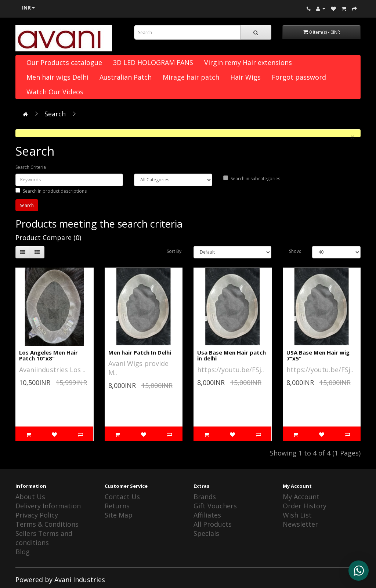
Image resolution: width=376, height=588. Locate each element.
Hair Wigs (245, 77)
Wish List (297, 515)
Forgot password (299, 77)
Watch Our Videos (55, 92)
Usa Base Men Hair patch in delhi (232, 355)
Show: (295, 251)
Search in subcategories (252, 179)
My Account (301, 497)
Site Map (119, 515)
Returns (117, 506)
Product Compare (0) (48, 237)
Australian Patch (126, 77)
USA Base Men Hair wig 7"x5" (318, 355)
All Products (213, 524)
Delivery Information (48, 506)
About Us (30, 497)
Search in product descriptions (51, 191)
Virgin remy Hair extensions (248, 62)
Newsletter (300, 524)
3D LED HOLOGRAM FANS (153, 62)
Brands (205, 497)
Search (55, 114)
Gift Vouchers (215, 506)
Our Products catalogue (64, 62)
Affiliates (207, 515)
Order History (305, 506)
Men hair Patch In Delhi (140, 352)
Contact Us (122, 497)
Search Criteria (31, 167)
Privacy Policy (37, 515)
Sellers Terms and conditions (44, 538)
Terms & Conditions (47, 524)
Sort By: (175, 251)
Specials (206, 533)
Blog (23, 552)
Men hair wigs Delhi (57, 77)
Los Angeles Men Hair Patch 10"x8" (48, 355)
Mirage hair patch (191, 77)
